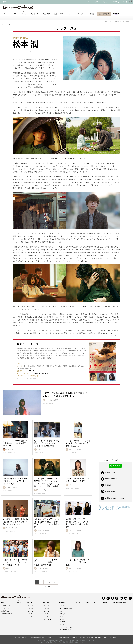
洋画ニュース (6, 608)
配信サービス (59, 14)
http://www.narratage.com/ (39, 373)
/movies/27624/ (29, 371)
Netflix (62, 619)
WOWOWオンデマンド (67, 630)
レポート (31, 608)
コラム (30, 616)
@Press (105, 637)
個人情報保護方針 (65, 637)
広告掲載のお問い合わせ (38, 637)
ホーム (6, 14)
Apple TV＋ (63, 611)
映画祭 (92, 14)
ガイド (96, 603)
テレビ (24, 14)
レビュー (70, 14)
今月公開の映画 (104, 14)
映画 (15, 14)
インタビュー (32, 614)
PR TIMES (98, 637)
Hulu (61, 616)
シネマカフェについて (52, 637)
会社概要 (74, 637)
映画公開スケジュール (9, 614)
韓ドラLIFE (47, 619)
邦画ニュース (6, 606)
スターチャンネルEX (66, 627)
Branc (116, 14)
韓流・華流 (46, 14)
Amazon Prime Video (66, 608)
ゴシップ (31, 611)
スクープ (31, 606)
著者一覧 (18, 637)
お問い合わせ (25, 637)
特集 (124, 603)
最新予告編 (6, 611)
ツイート (31, 52)
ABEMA (62, 606)
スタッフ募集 (113, 637)
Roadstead (63, 622)
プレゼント (82, 14)
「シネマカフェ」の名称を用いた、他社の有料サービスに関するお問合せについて (115, 508)
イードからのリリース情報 (86, 637)
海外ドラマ (35, 14)
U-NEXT (62, 624)
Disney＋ (62, 614)
